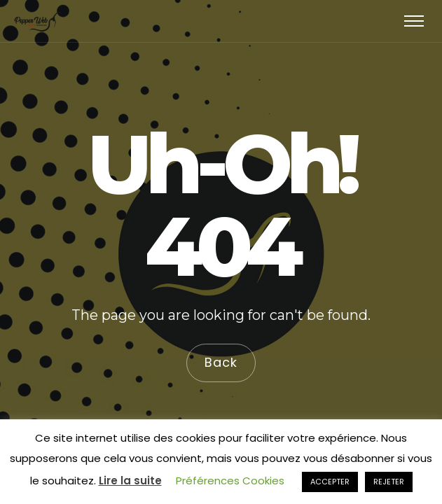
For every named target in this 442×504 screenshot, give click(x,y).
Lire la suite (130, 481)
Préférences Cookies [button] (230, 481)
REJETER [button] (389, 482)
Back (221, 362)
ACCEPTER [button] (330, 482)
